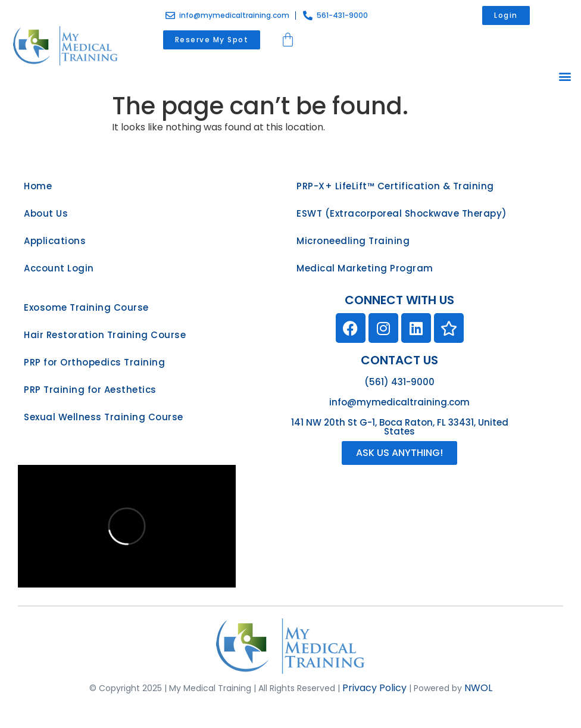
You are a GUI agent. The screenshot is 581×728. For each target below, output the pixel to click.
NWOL (478, 688)
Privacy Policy (374, 688)
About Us (46, 213)
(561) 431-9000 (399, 382)
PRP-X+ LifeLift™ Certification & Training (395, 186)
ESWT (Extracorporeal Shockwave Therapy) (402, 213)
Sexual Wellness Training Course (104, 417)
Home (38, 186)
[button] (565, 76)
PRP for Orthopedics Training (94, 362)
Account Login (59, 268)
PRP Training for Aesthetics (90, 390)
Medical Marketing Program (365, 268)
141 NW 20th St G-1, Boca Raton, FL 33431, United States (400, 427)
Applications (55, 241)
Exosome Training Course (86, 307)
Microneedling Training (353, 241)
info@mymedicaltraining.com (399, 402)
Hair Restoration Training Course (105, 335)
